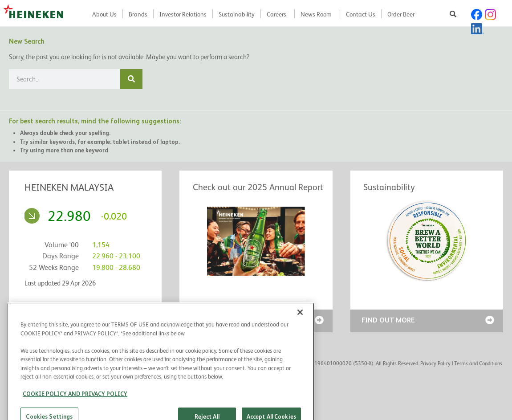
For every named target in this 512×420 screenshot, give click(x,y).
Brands (138, 14)
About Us (104, 14)
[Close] (300, 334)
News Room (316, 14)
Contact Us (361, 14)
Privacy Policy (435, 363)
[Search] (131, 79)
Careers (276, 14)
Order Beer (401, 14)
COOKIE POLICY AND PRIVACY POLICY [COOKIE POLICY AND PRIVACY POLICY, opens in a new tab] (75, 415)
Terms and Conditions (478, 363)
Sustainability (237, 14)
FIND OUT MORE (388, 320)
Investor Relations (183, 14)
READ (199, 320)
